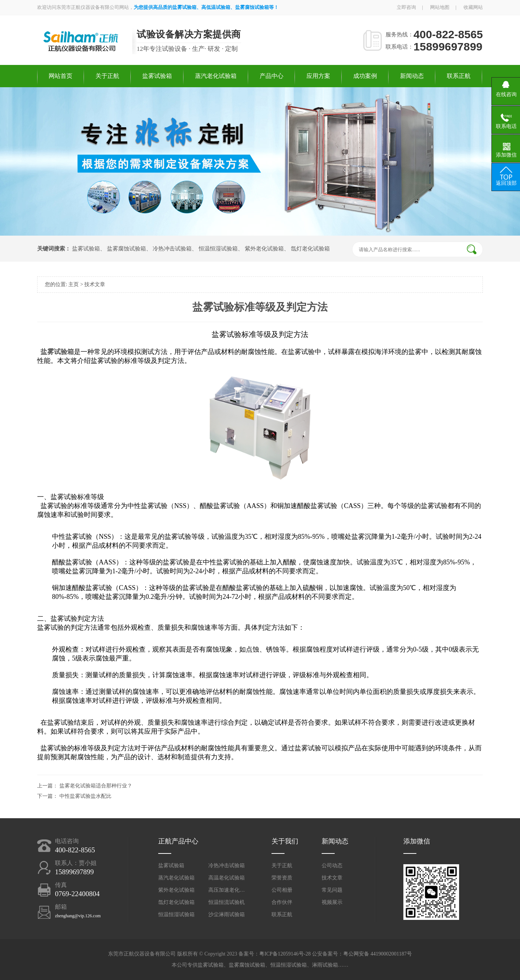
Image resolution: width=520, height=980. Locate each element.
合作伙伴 (282, 902)
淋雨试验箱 (325, 965)
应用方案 (318, 76)
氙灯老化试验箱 (310, 249)
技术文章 (95, 284)
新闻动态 (412, 76)
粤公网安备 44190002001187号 (378, 954)
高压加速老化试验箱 (227, 890)
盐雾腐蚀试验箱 (126, 249)
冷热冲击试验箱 (172, 249)
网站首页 (61, 76)
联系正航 (459, 76)
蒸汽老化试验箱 (216, 76)
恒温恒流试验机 (227, 902)
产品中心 (272, 76)
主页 (74, 284)
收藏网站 (473, 7)
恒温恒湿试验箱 (218, 249)
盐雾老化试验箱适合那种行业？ (96, 786)
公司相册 (282, 890)
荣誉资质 (282, 878)
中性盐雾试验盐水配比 (85, 796)
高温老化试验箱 (227, 878)
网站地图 (440, 7)
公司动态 (332, 866)
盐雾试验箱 (157, 76)
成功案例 (365, 76)
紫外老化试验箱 (264, 249)
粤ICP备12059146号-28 (285, 954)
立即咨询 (406, 7)
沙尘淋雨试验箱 (227, 915)
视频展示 (332, 902)
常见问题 (332, 890)
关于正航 (107, 76)
